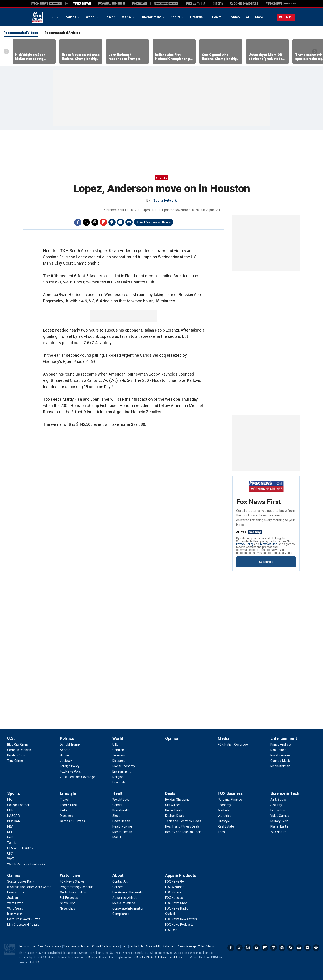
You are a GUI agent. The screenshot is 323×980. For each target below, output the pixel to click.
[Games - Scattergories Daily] (21, 881)
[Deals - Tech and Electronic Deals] (183, 821)
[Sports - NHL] (10, 832)
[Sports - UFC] (10, 853)
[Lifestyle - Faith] (63, 810)
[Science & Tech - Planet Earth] (279, 826)
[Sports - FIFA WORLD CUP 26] (21, 848)
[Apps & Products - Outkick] (170, 914)
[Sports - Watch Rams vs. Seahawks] (26, 864)
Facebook (78, 222)
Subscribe (266, 562)
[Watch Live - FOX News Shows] (72, 881)
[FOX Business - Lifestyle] (224, 821)
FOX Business (230, 793)
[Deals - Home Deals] (174, 810)
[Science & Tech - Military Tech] (279, 821)
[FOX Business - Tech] (221, 832)
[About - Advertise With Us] (125, 898)
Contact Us (136, 946)
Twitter (86, 222)
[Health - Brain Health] (121, 810)
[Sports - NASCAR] (13, 816)
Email (129, 222)
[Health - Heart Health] (121, 821)
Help (124, 946)
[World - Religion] (118, 777)
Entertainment (151, 17)
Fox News (37, 17)
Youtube (256, 948)
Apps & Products (181, 875)
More (259, 17)
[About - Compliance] (121, 914)
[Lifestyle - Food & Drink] (69, 805)
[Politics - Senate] (65, 750)
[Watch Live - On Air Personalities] (74, 892)
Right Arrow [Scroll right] (315, 51)
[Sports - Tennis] (12, 843)
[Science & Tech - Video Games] (280, 816)
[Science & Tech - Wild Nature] (278, 832)
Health (217, 17)
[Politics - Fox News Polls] (70, 771)
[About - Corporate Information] (128, 908)
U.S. (53, 17)
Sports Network (165, 200)
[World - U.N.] (115, 745)
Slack (282, 948)
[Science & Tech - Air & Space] (278, 800)
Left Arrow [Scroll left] (6, 51)
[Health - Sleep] (116, 816)
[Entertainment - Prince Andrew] (281, 745)
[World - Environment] (121, 771)
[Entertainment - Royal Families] (280, 755)
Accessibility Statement (161, 946)
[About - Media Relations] (124, 903)
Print (120, 222)
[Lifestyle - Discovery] (67, 816)
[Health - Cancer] (117, 805)
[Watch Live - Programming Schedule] (77, 887)
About (118, 875)
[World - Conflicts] (119, 750)
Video (236, 17)
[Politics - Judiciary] (66, 761)
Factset (93, 958)
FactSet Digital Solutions (152, 958)
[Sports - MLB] (10, 810)
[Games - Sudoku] (13, 898)
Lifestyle (197, 17)
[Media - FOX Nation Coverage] (233, 745)
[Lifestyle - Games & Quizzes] (72, 821)
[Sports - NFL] (10, 800)
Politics (71, 17)
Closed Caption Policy (106, 946)
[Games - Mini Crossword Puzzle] (23, 925)
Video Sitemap (207, 946)
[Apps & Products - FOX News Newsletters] (181, 919)
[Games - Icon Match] (15, 914)
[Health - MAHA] (117, 837)
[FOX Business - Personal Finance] (230, 800)
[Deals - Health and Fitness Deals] (182, 826)
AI (247, 17)
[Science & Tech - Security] (276, 805)
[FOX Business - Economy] (224, 805)
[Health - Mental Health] (122, 832)
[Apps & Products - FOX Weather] (174, 887)
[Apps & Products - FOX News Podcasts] (179, 925)
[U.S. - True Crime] (15, 761)
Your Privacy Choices (77, 946)
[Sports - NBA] (10, 826)
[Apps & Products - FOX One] (171, 930)
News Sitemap (187, 946)
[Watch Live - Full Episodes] (69, 898)
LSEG (37, 962)
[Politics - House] (64, 755)
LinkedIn (273, 948)
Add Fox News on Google (155, 222)
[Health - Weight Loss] (121, 800)
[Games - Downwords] (16, 892)
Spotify (308, 948)
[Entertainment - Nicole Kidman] (280, 766)
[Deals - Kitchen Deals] (175, 816)
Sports (176, 17)
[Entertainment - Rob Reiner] (278, 750)
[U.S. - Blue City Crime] (18, 745)
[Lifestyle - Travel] (64, 800)
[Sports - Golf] (10, 837)
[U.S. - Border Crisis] (16, 755)
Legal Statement (178, 958)
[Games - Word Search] (16, 908)
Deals (170, 793)
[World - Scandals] (119, 782)
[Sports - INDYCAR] (14, 821)
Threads (95, 222)
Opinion (110, 17)
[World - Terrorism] (119, 755)
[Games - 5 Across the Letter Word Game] (29, 887)
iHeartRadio (316, 948)
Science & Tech (285, 793)
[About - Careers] (118, 887)
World (91, 17)
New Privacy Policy (49, 946)
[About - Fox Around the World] (128, 892)
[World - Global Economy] (124, 766)
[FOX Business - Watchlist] (224, 816)
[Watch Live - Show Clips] (68, 903)
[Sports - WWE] (11, 859)
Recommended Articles (62, 33)
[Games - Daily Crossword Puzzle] (24, 919)
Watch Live (70, 875)
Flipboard (103, 222)
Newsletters (299, 948)
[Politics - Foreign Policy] (70, 766)
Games (14, 875)
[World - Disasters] (119, 761)
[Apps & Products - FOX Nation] (173, 892)
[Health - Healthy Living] (122, 826)
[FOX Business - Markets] (224, 810)
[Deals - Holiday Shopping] (177, 800)
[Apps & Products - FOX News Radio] (177, 908)
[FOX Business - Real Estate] (226, 826)
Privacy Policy (245, 544)
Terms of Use (268, 544)
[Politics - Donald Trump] (70, 745)
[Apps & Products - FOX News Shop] (176, 903)
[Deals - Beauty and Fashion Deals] (183, 832)
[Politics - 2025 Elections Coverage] (77, 777)
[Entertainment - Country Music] (280, 761)
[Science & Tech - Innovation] (278, 810)
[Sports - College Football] (18, 805)
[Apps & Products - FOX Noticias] (174, 898)
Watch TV (286, 17)
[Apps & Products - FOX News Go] (175, 881)
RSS (290, 948)
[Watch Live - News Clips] (68, 908)
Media (127, 17)
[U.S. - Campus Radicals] (19, 750)
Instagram (248, 948)
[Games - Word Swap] (15, 903)
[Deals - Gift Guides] (173, 805)
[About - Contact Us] (120, 881)
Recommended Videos (21, 33)
